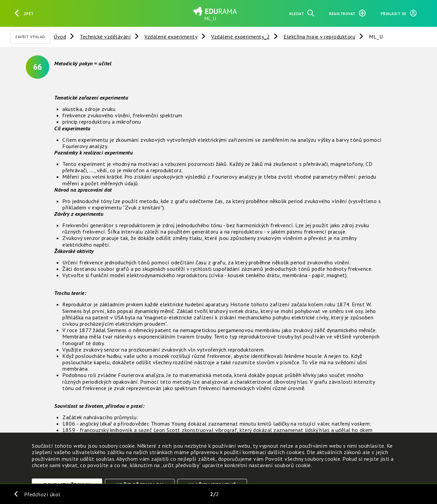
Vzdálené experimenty (171, 37)
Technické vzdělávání (105, 37)
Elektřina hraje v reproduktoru (319, 37)
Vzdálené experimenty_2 (240, 37)
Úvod (60, 37)
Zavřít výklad (30, 37)
